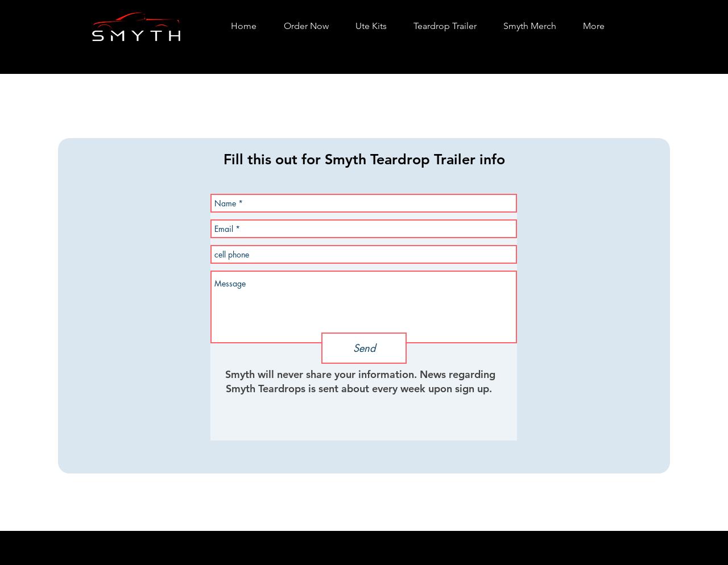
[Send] (364, 348)
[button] (371, 26)
